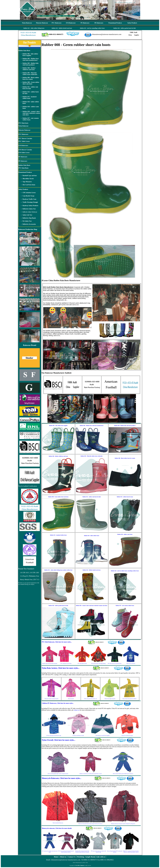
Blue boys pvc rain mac (131, 663)
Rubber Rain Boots (24, 51)
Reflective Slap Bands (29, 218)
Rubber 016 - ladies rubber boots (92, 536)
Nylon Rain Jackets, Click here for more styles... (61, 668)
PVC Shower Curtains (25, 139)
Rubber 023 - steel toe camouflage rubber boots (92, 28)
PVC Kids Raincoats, (48, 642)
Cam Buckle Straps (28, 196)
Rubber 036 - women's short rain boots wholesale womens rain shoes (31, 113)
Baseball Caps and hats (30, 176)
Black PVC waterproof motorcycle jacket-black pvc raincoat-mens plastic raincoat (131, 852)
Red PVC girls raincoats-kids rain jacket (50, 663)
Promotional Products (115, 23)
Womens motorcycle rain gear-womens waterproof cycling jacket (123, 824)
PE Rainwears (99, 23)
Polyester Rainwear (42, 23)
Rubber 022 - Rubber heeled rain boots (62, 28)
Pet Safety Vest (27, 221)
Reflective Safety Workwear (30, 212)
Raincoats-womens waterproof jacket (52, 699)
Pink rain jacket (71, 699)
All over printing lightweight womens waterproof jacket (58, 774)
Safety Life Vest (27, 215)
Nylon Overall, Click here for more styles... (59, 740)
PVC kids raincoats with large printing (98, 663)
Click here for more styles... (63, 642)
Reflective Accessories (29, 224)
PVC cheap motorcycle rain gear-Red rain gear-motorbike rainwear (66, 852)
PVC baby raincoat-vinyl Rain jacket (115, 663)
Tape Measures (27, 182)
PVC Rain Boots (23, 168)
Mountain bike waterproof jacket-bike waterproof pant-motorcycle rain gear (82, 852)
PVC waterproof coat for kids (66, 663)
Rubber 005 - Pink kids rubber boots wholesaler (30, 74)
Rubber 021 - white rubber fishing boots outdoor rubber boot (58, 570)
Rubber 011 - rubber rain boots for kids (30, 88)
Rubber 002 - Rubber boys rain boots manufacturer (31, 59)
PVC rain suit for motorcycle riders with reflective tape (98, 852)
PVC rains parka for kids (82, 663)
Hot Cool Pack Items (29, 185)
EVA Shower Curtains (25, 150)
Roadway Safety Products (30, 206)
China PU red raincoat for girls (127, 735)
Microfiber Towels (28, 179)
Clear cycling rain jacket (111, 851)
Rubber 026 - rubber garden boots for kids (125, 28)
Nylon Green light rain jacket (110, 699)
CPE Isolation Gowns (29, 193)
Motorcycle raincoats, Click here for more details (57, 828)
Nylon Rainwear (27, 23)
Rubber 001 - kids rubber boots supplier (30, 55)
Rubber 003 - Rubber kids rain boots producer (31, 64)
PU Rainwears (85, 23)
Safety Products (132, 23)
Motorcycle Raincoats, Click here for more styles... (62, 778)
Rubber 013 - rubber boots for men (125, 497)
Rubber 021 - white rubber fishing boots (34, 28)
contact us (77, 710)
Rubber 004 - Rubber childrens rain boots (29, 69)
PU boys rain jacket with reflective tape (54, 735)
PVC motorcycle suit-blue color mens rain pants (50, 852)
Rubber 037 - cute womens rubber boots (125, 606)
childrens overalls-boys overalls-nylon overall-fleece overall (90, 774)
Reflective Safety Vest (29, 209)
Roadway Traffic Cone (29, 199)
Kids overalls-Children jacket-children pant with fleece (123, 774)
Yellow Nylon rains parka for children (129, 699)
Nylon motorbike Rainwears (58, 823)
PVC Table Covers (24, 141)
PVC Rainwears (57, 23)
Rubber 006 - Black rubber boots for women (31, 78)
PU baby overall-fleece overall (78, 735)
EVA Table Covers (24, 153)
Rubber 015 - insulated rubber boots (29, 98)
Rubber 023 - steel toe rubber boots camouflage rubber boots (125, 571)
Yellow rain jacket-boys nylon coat (91, 699)
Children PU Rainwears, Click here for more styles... (58, 703)
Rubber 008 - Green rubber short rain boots (31, 83)
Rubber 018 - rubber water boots (125, 534)
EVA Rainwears (71, 23)
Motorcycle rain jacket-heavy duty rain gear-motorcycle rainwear (90, 824)
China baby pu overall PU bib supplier (103, 735)
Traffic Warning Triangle (30, 202)
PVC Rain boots (23, 123)
